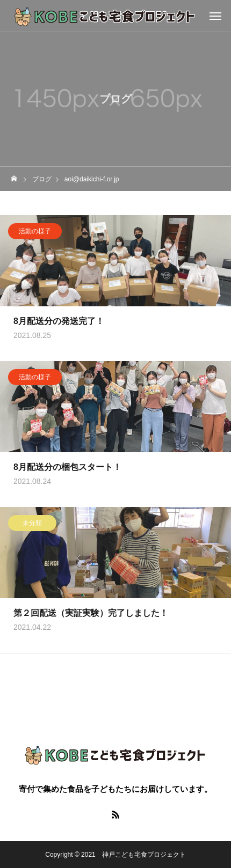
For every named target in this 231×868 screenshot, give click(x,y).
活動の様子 (35, 232)
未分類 (32, 524)
